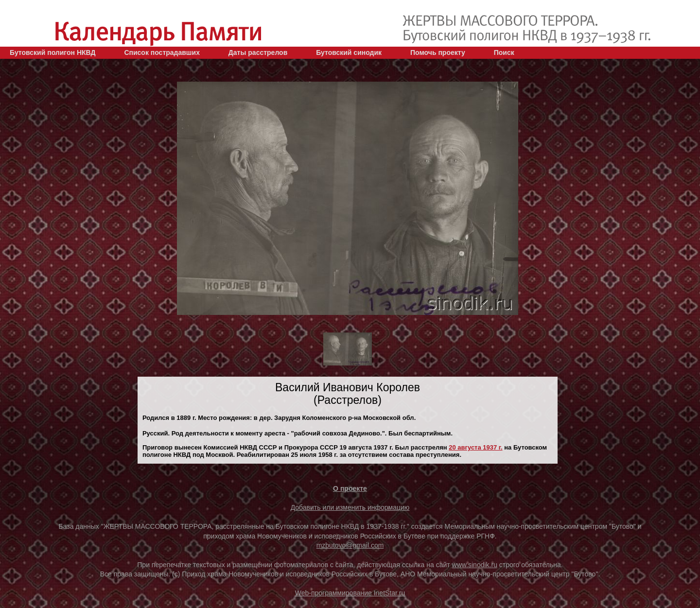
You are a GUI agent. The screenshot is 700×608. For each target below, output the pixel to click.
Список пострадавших (162, 52)
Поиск (504, 52)
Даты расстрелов (258, 52)
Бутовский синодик (349, 52)
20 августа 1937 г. (475, 447)
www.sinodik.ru (475, 565)
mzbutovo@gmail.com (350, 545)
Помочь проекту (438, 52)
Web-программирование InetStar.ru (350, 593)
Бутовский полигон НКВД (52, 52)
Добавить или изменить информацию (350, 507)
